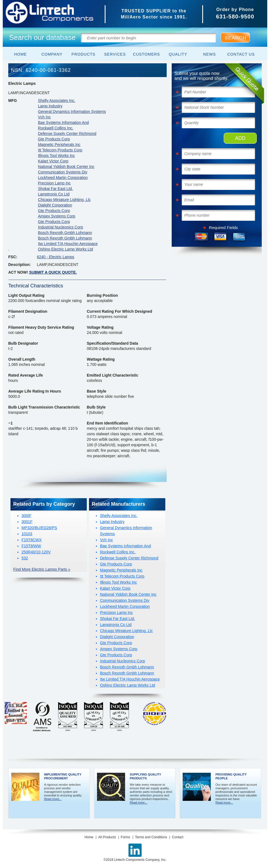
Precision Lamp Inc (54, 183)
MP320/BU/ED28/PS (39, 528)
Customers (147, 54)
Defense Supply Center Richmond (67, 134)
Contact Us (241, 54)
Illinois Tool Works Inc (56, 156)
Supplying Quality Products (145, 776)
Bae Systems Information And (63, 123)
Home (20, 54)
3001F (27, 522)
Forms (125, 837)
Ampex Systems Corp (57, 216)
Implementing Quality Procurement (63, 776)
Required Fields (223, 228)
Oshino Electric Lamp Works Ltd (66, 249)
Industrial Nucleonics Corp (60, 227)
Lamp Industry (50, 106)
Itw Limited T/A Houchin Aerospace (68, 244)
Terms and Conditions (151, 837)
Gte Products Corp (54, 139)
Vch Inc (44, 117)
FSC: (13, 257)
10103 (27, 534)
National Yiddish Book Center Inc (66, 167)
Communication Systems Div (63, 172)
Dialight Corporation (55, 205)
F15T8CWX (32, 540)
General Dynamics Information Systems (72, 111)
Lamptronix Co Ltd (54, 194)
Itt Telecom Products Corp (60, 150)
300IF (26, 516)
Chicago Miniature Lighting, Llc (64, 200)
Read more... (53, 799)
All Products (107, 837)
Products (84, 54)
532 (25, 558)
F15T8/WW (31, 546)
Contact (178, 837)
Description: (20, 265)
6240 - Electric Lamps (56, 257)
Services (115, 54)
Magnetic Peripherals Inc (59, 145)
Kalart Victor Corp (53, 161)
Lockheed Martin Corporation (63, 178)
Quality (178, 54)
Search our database (42, 37)
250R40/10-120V (36, 552)
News (209, 54)
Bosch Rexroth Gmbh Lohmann (65, 233)
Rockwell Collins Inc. (56, 128)
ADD (240, 138)
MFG (13, 100)
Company (52, 54)
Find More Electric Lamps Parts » (42, 569)
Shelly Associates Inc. (57, 100)
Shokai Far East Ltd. (56, 189)
